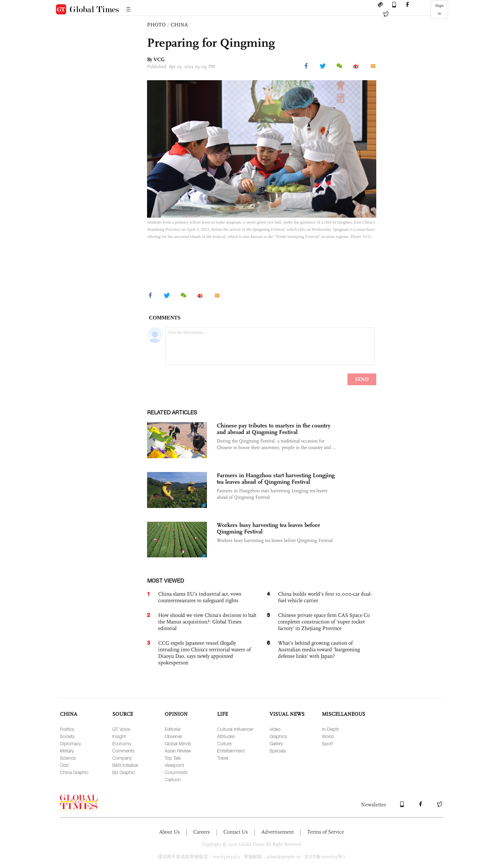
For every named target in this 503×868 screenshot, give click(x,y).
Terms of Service (326, 832)
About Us (169, 832)
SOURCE (123, 714)
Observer (173, 736)
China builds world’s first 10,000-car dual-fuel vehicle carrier (325, 597)
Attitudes (226, 736)
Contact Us (236, 832)
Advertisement (278, 832)
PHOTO (156, 25)
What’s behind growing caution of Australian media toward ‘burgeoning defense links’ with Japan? (319, 650)
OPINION (176, 714)
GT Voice (121, 729)
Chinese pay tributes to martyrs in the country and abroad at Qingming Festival (274, 429)
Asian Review (178, 751)
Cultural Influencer (235, 729)
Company (122, 758)
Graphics (278, 736)
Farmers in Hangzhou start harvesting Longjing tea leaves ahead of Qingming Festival (276, 479)
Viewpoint (174, 765)
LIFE (223, 714)
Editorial (173, 729)
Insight (119, 736)
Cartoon (173, 779)
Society (67, 736)
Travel (223, 758)
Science (68, 758)
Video (275, 729)
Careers (202, 832)
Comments (123, 751)
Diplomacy (70, 743)
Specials (278, 751)
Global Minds (178, 743)
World (328, 736)
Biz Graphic (124, 772)
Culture (224, 743)
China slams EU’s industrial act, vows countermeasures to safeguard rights (200, 597)
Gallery (276, 743)
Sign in (439, 9)
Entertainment (231, 751)
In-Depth (331, 729)
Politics (67, 729)
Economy (122, 743)
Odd (64, 765)
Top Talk (173, 758)
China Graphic (74, 772)
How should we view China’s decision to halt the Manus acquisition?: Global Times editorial (207, 622)
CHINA (179, 25)
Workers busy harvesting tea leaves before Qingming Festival (268, 528)
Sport (327, 743)
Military (67, 751)
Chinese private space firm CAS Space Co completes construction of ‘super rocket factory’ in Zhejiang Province (324, 622)
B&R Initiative (125, 765)
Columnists (176, 772)
